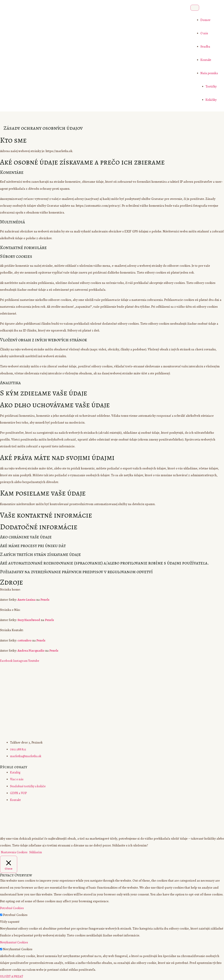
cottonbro (24, 640)
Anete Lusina (27, 600)
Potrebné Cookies (15, 915)
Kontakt (205, 60)
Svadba (204, 47)
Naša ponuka (209, 73)
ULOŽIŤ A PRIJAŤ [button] (12, 976)
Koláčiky (210, 100)
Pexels (46, 600)
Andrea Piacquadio (31, 651)
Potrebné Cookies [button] (12, 908)
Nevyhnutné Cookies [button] (15, 942)
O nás (203, 33)
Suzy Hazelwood (29, 620)
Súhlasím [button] (37, 852)
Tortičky (210, 86)
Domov (204, 20)
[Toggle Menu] (194, 8)
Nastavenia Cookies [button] (15, 852)
